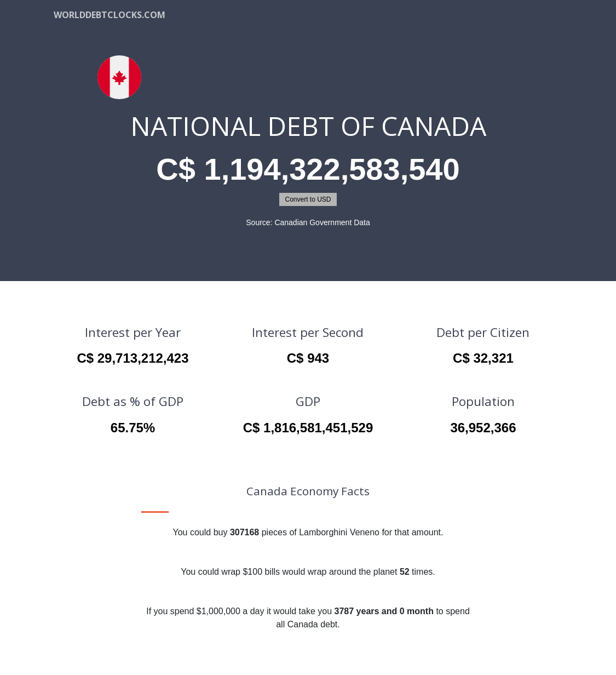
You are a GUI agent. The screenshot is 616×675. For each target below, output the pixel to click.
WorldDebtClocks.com (110, 15)
